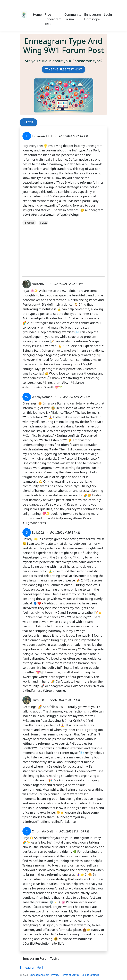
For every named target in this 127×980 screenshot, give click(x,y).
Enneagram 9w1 (32, 967)
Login (108, 14)
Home (37, 14)
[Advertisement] (63, 249)
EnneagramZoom (40, 975)
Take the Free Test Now (64, 69)
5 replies (30, 223)
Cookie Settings (90, 975)
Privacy (56, 975)
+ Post (28, 122)
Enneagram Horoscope (92, 17)
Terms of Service (70, 975)
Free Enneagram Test (53, 19)
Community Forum (73, 17)
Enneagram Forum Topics (41, 958)
